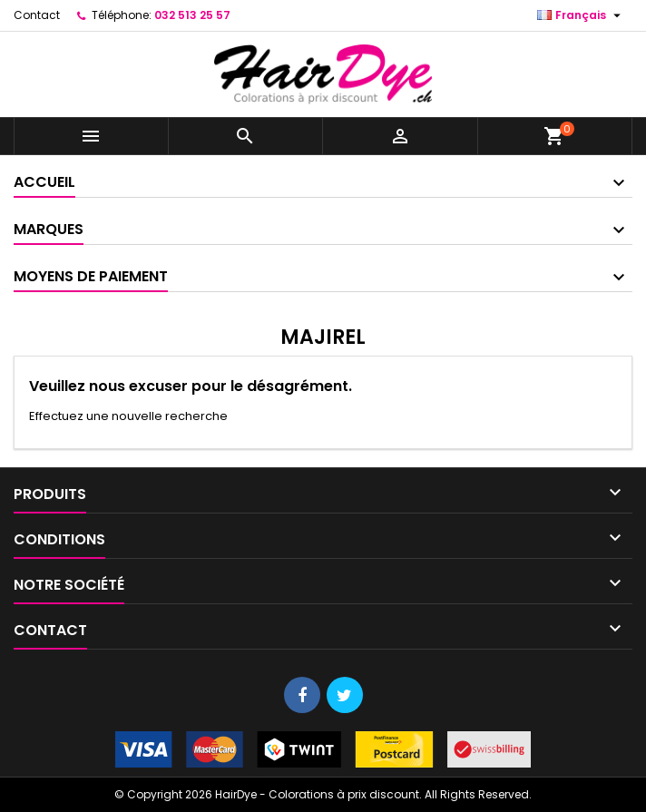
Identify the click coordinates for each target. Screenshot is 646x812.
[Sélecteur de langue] (581, 15)
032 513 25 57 (192, 15)
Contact (37, 15)
